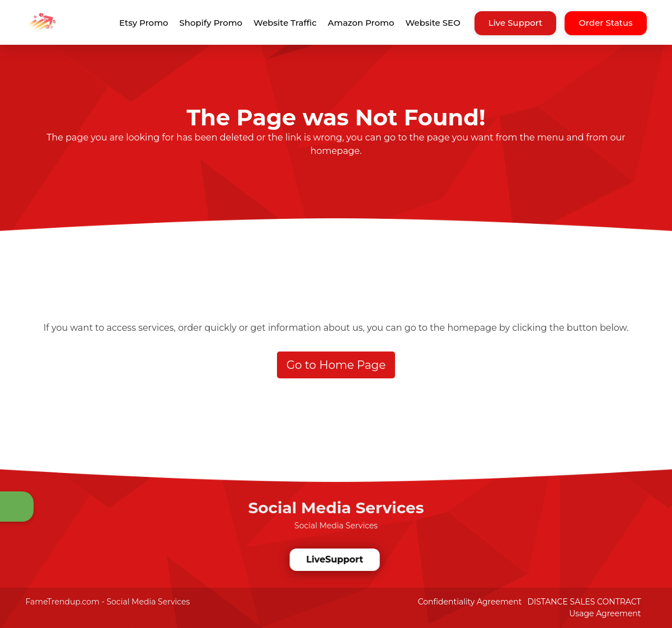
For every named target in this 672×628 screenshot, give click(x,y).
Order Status (605, 23)
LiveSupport (334, 559)
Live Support (516, 23)
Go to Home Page (336, 365)
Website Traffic (285, 23)
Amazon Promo (361, 23)
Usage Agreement (605, 613)
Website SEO (433, 23)
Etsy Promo (144, 23)
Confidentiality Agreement (470, 602)
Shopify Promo (211, 23)
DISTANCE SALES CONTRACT (584, 602)
